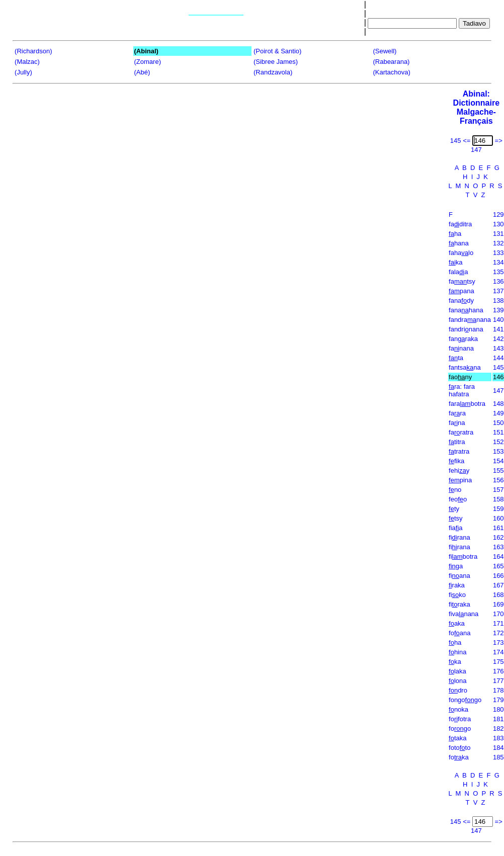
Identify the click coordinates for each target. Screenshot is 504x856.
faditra (460, 224)
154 (498, 461)
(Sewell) (385, 51)
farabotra (467, 404)
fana (457, 423)
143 (498, 348)
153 (498, 451)
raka (457, 585)
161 (498, 528)
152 (498, 442)
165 (498, 566)
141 (498, 329)
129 (498, 215)
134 (498, 262)
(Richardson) (33, 51)
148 (498, 404)
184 (498, 748)
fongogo (465, 700)
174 (498, 652)
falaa (458, 272)
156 (498, 480)
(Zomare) (148, 62)
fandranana (470, 320)
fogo (460, 729)
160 (498, 518)
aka (457, 623)
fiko (457, 595)
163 (498, 547)
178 (498, 690)
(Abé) (142, 72)
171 (498, 623)
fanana (461, 348)
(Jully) (23, 72)
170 (498, 614)
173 (498, 643)
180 (498, 709)
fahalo (461, 253)
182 (498, 729)
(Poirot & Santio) (277, 51)
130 (498, 224)
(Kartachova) (391, 72)
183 (498, 738)
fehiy (459, 470)
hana (459, 243)
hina (457, 652)
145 (498, 367)
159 (498, 509)
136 (498, 281)
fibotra (463, 557)
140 (498, 320)
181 (498, 719)
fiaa (455, 528)
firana (459, 537)
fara (457, 413)
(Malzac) (27, 62)
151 (498, 432)
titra (457, 442)
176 (498, 671)
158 (498, 499)
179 (498, 700)
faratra (461, 432)
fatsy (462, 281)
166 (498, 576)
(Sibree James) (276, 62)
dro (458, 690)
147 (498, 391)
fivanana (464, 614)
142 (498, 339)
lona (457, 681)
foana (459, 633)
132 (498, 243)
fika (456, 461)
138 (498, 301)
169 (498, 604)
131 (498, 234)
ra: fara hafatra (462, 390)
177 (498, 681)
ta (456, 358)
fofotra (460, 719)
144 (498, 358)
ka (455, 262)
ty (454, 509)
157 (498, 490)
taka (457, 738)
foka (459, 757)
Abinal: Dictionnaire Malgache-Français (476, 107)
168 (498, 595)
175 (498, 662)
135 (498, 272)
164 (498, 557)
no (455, 490)
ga (456, 566)
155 (498, 470)
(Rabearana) (391, 62)
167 (498, 585)
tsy (455, 518)
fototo (459, 748)
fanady (461, 301)
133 (498, 253)
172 (498, 633)
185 (498, 757)
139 (498, 310)
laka (457, 671)
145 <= (460, 141)
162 (498, 537)
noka (458, 709)
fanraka (463, 339)
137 (498, 291)
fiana (459, 576)
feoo (458, 499)
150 (498, 423)
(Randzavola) (273, 72)
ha (455, 234)
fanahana (466, 310)
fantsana (465, 367)
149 (498, 413)
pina (460, 480)
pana (461, 291)
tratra (459, 451)
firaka (459, 604)
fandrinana (466, 329)
